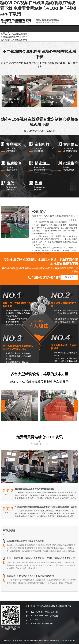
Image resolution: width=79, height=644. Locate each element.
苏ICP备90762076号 (68, 640)
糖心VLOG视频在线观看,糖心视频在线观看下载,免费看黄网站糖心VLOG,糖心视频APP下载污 (38, 8)
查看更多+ (73, 220)
